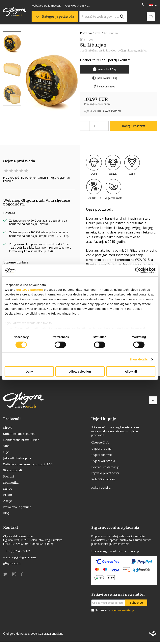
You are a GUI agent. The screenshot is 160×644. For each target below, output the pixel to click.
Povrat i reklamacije (106, 468)
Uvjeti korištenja (103, 461)
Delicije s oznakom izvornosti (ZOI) (28, 465)
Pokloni (9, 478)
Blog (6, 515)
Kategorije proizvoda (55, 17)
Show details (139, 359)
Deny (29, 371)
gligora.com (12, 566)
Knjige (8, 490)
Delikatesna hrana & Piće (22, 440)
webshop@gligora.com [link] (46, 6)
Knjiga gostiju (101, 489)
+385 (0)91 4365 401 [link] (77, 6)
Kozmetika (11, 484)
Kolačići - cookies (103, 480)
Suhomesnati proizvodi (20, 434)
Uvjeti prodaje (101, 449)
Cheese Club (101, 443)
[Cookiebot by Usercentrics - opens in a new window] (138, 270)
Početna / (86, 33)
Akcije (8, 503)
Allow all (131, 371)
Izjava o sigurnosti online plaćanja (116, 554)
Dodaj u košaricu (133, 126)
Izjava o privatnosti (105, 474)
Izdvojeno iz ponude (18, 509)
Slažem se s (115, 613)
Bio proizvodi (13, 472)
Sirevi (98, 33)
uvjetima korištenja (122, 613)
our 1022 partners (30, 289)
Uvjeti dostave (102, 455)
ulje (6, 453)
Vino (7, 447)
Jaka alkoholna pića (17, 459)
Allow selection (80, 371)
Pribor (8, 497)
